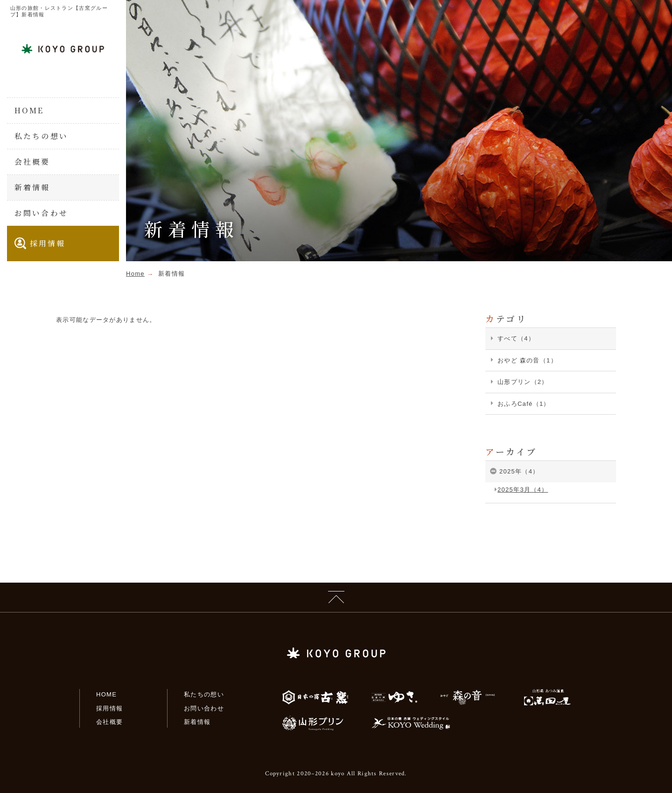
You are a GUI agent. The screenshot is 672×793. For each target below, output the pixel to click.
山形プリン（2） (523, 382)
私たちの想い (41, 136)
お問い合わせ (41, 213)
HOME (29, 110)
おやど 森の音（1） (527, 360)
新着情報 (32, 187)
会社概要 (32, 162)
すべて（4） (516, 338)
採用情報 (40, 243)
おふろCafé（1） (524, 404)
